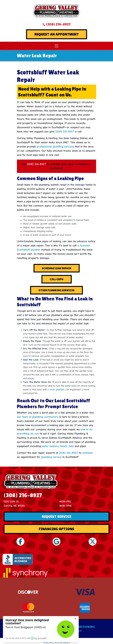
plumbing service (51, 457)
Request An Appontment (57, 34)
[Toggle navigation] (56, 46)
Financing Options (56, 529)
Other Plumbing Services (56, 290)
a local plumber (56, 390)
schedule (87, 453)
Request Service (56, 516)
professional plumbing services (55, 147)
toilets (64, 446)
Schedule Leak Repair (57, 268)
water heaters (50, 446)
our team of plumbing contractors (38, 417)
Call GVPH (57, 279)
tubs (71, 446)
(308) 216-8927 (58, 24)
